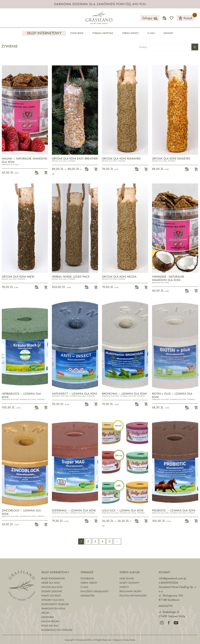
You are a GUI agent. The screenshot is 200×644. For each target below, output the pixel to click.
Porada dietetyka (103, 33)
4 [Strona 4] (102, 541)
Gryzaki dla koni (59, 161)
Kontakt (168, 33)
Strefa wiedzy (130, 33)
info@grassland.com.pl (172, 578)
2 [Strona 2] (88, 541)
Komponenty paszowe (55, 604)
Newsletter (87, 596)
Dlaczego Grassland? (95, 591)
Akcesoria (48, 617)
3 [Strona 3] (95, 541)
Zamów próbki (50, 621)
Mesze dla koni (51, 583)
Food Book (77, 33)
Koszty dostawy (130, 583)
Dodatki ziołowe (52, 591)
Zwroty (124, 587)
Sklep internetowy (44, 33)
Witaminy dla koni (28, 399)
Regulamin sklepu (131, 591)
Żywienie (72, 161)
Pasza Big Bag (50, 626)
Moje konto (127, 578)
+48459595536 (168, 583)
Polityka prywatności (133, 596)
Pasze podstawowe (53, 578)
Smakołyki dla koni (10, 165)
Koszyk (185, 18)
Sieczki (45, 613)
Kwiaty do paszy (51, 596)
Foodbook (87, 578)
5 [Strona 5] (110, 541)
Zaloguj (150, 18)
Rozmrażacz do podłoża (57, 630)
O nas (151, 33)
